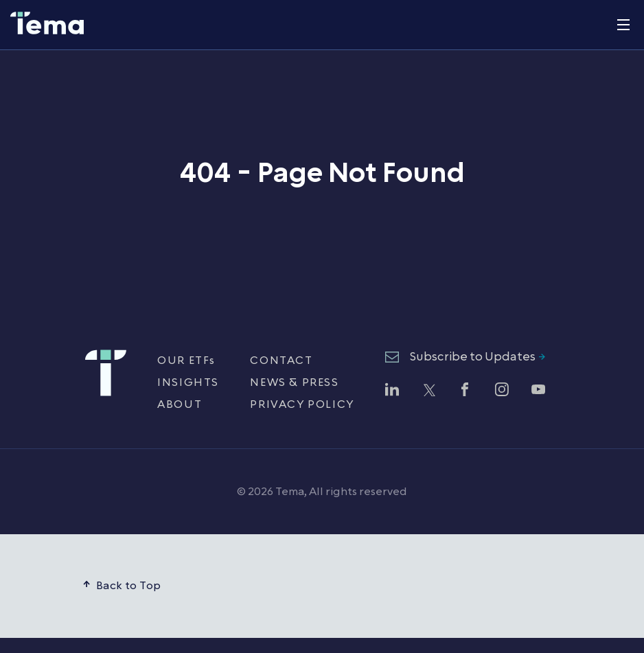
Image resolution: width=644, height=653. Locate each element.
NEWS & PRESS (294, 382)
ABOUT (180, 404)
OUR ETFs (186, 360)
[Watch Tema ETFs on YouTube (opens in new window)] (538, 391)
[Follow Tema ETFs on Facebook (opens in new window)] (465, 391)
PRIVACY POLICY (302, 404)
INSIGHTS (188, 382)
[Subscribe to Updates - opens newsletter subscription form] (465, 358)
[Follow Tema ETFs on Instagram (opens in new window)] (502, 391)
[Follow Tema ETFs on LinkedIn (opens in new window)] (392, 391)
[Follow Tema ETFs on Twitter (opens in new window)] (428, 391)
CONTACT (281, 360)
